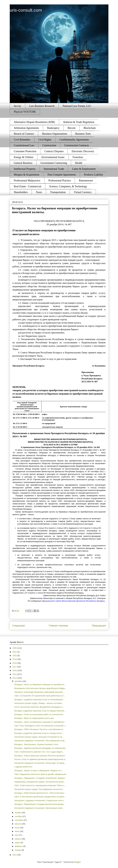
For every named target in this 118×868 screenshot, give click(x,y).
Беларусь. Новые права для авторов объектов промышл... (40, 756)
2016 (15, 670)
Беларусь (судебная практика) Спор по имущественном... (40, 711)
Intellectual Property (25, 169)
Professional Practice (60, 181)
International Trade (54, 169)
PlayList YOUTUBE (25, 112)
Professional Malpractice (27, 181)
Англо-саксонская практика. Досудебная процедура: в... (39, 707)
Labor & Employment (84, 169)
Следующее (19, 626)
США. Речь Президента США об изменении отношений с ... (41, 726)
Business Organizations (55, 134)
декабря (19, 681)
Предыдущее (99, 626)
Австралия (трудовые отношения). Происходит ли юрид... (40, 763)
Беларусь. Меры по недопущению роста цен (34, 718)
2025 (15, 648)
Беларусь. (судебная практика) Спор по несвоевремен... (39, 700)
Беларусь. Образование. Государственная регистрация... (40, 804)
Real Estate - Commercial (28, 186)
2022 (15, 652)
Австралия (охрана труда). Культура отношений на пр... (39, 737)
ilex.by (18, 106)
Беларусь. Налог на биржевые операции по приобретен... (40, 684)
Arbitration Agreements (26, 128)
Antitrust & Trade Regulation (79, 122)
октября (19, 816)
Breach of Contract (24, 134)
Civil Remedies (22, 140)
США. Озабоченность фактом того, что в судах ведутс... (39, 752)
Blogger (77, 862)
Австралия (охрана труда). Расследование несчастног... (39, 789)
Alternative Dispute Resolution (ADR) (34, 122)
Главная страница (58, 626)
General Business (23, 163)
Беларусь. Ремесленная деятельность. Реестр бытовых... (40, 793)
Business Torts (83, 134)
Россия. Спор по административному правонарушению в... (41, 759)
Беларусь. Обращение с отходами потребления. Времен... (40, 778)
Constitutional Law (24, 145)
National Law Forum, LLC (77, 106)
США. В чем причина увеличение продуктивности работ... (40, 797)
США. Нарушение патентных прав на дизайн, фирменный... (41, 774)
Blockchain (90, 128)
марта (18, 843)
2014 (15, 678)
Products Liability (94, 175)
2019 (15, 659)
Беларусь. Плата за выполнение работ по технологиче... (39, 714)
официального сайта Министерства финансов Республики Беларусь (73, 601)
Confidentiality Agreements (74, 140)
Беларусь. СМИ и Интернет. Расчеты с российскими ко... (39, 729)
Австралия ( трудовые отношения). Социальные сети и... (40, 800)
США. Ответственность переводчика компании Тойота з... (40, 785)
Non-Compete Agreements (62, 175)
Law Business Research (42, 106)
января (18, 850)
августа (18, 824)
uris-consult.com (26, 10)
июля (17, 828)
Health (79, 163)
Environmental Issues (53, 157)
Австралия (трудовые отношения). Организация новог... (39, 808)
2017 (15, 667)
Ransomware (86, 181)
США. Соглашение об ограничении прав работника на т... (40, 696)
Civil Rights (45, 140)
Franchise (78, 157)
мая (17, 835)
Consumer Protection (25, 151)
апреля (18, 839)
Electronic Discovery (83, 151)
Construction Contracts (77, 145)
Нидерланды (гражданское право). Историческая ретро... (40, 782)
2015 (15, 674)
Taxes (39, 192)
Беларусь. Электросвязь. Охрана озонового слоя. (36, 744)
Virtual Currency (83, 192)
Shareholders (21, 192)
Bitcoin (72, 128)
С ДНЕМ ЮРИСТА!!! (23, 767)
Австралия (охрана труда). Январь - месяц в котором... (39, 703)
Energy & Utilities (24, 157)
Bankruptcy (53, 128)
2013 (15, 855)
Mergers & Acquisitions (27, 175)
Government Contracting (54, 163)
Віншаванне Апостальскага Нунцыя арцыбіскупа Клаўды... (40, 688)
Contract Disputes (54, 151)
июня (17, 831)
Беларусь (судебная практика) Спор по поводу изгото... (39, 733)
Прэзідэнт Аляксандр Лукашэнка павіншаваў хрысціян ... (40, 692)
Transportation (58, 192)
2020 (15, 656)
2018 (15, 663)
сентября (19, 820)
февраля (19, 846)
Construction (49, 145)
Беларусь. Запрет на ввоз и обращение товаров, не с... (39, 771)
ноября (18, 813)
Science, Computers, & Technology (68, 186)
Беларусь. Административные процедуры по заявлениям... (41, 748)
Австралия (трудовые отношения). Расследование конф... (40, 741)
